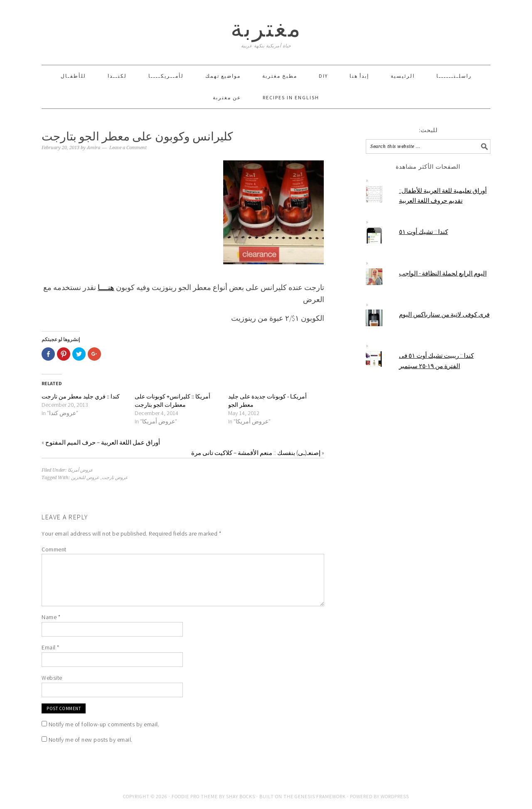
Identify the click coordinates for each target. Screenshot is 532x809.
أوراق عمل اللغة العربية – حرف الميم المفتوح (103, 442)
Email (50, 647)
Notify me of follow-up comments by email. (104, 724)
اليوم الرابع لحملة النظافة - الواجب (443, 273)
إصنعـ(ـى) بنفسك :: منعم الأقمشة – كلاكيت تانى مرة (256, 453)
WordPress (395, 796)
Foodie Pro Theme (195, 796)
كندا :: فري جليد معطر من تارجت (81, 396)
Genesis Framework (320, 796)
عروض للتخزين (85, 478)
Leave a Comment (128, 148)
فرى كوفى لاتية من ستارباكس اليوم (444, 314)
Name (51, 617)
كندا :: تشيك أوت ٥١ (424, 232)
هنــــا (106, 287)
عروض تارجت (115, 478)
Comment (54, 549)
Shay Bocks (241, 796)
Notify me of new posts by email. (91, 740)
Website (52, 678)
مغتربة (266, 28)
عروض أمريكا (80, 470)
